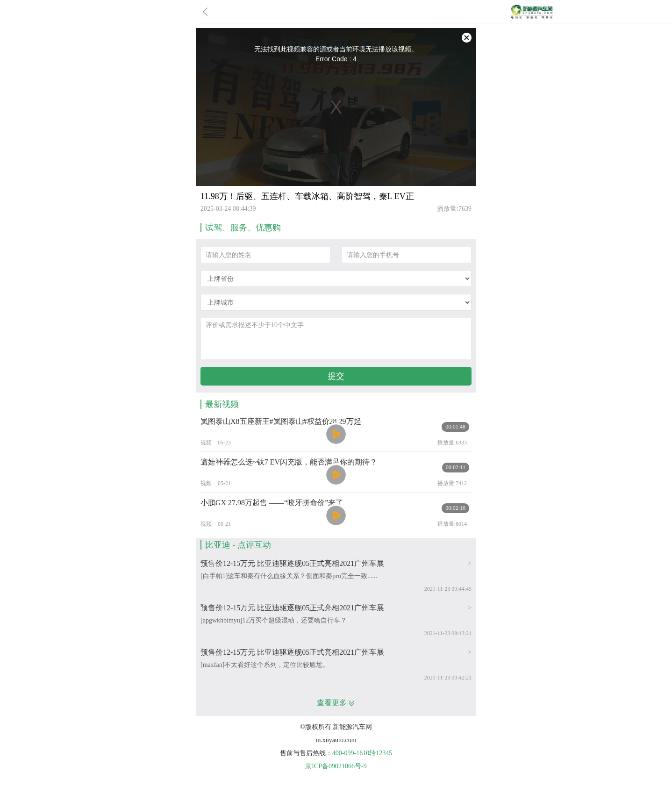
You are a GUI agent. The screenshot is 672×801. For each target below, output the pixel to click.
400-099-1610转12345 (362, 753)
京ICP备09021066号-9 (336, 766)
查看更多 (336, 703)
